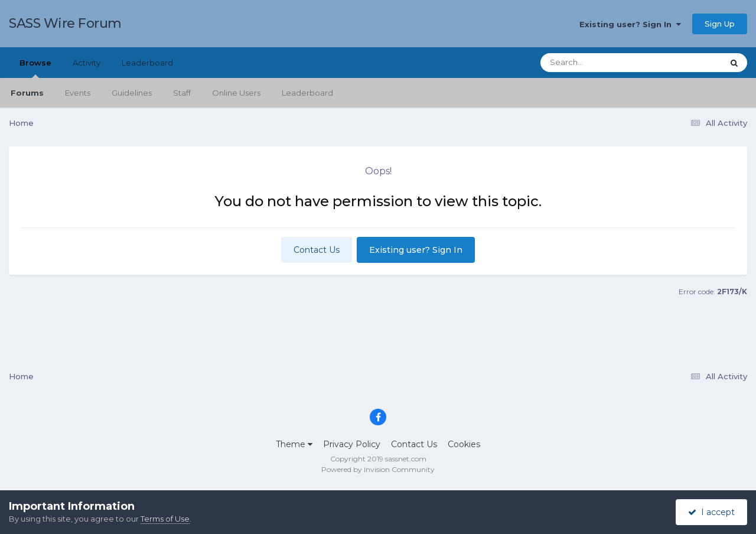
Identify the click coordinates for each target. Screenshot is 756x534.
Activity (87, 63)
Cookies (464, 444)
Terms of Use (165, 519)
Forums (27, 93)
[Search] (599, 63)
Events (78, 93)
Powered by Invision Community (378, 469)
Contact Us (317, 250)
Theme (294, 444)
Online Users (236, 93)
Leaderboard (307, 93)
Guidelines (132, 93)
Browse (35, 68)
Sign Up (720, 24)
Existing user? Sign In (630, 24)
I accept (711, 512)
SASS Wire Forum (65, 23)
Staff (182, 93)
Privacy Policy (352, 444)
